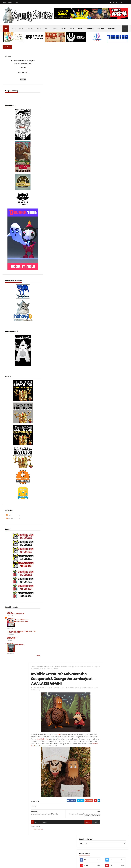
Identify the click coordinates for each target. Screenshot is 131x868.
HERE (56, 125)
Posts (9, 476)
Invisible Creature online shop (64, 137)
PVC (64, 56)
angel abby (10, 595)
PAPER (64, 29)
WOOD (55, 29)
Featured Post (105, 499)
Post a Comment (36, 220)
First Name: (13, 72)
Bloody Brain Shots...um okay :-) (109, 773)
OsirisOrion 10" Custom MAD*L (66, 809)
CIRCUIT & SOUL (18, 597)
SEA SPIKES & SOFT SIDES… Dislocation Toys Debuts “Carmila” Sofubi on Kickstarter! (69, 798)
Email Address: (13, 77)
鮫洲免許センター (12, 590)
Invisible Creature (52, 56)
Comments (10, 479)
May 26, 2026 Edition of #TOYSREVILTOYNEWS (18, 571)
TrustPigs (69, 56)
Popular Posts (121, 499)
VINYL (21, 29)
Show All (20, 607)
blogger (81, 213)
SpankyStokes (13, 864)
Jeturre (10, 558)
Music (60, 56)
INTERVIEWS (112, 29)
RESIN (39, 29)
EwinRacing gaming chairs (113, 331)
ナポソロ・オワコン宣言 (14, 584)
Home (4, 2)
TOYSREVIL (11, 566)
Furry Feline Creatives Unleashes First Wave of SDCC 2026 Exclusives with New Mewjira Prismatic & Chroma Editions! (112, 510)
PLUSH (72, 29)
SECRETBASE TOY (13, 589)
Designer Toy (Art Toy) (40, 56)
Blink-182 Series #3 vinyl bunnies (109, 782)
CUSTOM (30, 29)
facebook (89, 213)
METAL (47, 29)
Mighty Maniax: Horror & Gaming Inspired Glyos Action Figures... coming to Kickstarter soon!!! (112, 805)
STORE (13, 29)
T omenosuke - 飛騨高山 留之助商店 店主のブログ (14, 581)
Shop (16, 2)
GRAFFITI (90, 29)
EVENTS (81, 29)
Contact (10, 2)
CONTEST (101, 29)
